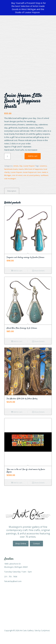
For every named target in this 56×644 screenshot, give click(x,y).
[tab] (12, 191)
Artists (16, 166)
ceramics (43, 166)
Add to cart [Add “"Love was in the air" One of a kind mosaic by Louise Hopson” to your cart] (17, 483)
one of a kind (17, 175)
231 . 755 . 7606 (11, 577)
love (39, 172)
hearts (21, 169)
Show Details (38, 271)
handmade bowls (11, 169)
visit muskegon (10, 178)
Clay (21, 166)
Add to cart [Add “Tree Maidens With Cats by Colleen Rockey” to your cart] (17, 412)
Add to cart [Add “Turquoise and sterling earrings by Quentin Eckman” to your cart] (17, 271)
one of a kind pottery (32, 175)
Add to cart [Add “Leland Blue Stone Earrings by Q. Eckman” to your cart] (17, 341)
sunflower (45, 175)
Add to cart (33, 156)
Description (12, 191)
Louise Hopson (29, 166)
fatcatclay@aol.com (13, 581)
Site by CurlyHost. (42, 630)
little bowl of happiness (33, 169)
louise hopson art (30, 172)
